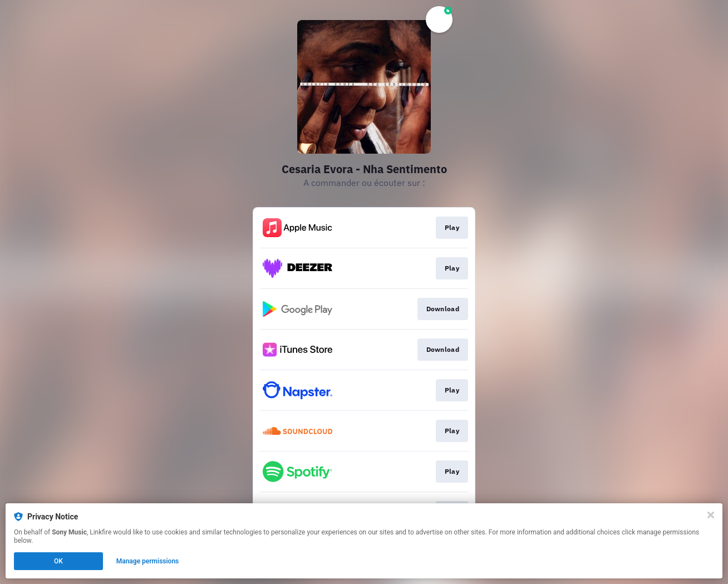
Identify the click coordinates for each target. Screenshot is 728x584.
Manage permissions (148, 561)
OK (58, 561)
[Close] (711, 515)
